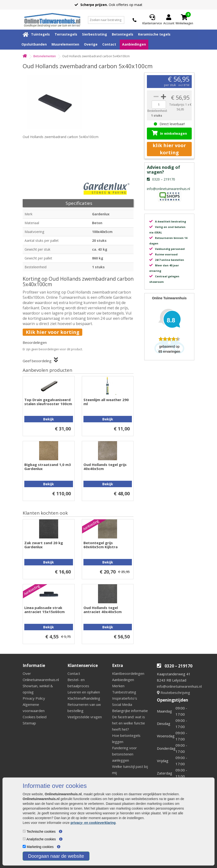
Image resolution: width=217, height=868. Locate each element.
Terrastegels (66, 34)
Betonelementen (45, 56)
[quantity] (159, 104)
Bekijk (49, 419)
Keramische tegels (154, 34)
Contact (109, 44)
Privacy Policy (34, 698)
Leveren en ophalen (84, 692)
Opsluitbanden (34, 44)
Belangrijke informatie (130, 711)
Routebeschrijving (173, 692)
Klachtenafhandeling (84, 698)
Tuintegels (40, 34)
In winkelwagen (169, 133)
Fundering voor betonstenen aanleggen (124, 754)
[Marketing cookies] (24, 846)
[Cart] (184, 17)
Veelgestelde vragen (85, 717)
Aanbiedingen (134, 44)
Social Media (122, 704)
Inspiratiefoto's (125, 698)
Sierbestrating (95, 34)
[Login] (169, 20)
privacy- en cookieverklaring (93, 823)
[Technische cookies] (24, 831)
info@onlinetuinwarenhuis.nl (179, 686)
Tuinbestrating (124, 692)
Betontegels (123, 34)
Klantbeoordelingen (128, 673)
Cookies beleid (35, 717)
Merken (118, 686)
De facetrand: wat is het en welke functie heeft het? (129, 723)
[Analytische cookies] (24, 839)
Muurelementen (65, 44)
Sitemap (29, 723)
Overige (91, 44)
